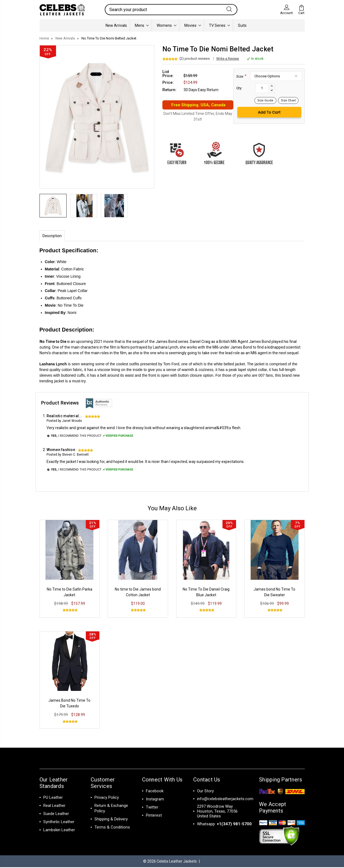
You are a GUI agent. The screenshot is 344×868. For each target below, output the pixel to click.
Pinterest (154, 816)
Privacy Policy (107, 798)
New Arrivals (116, 25)
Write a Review (228, 59)
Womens (167, 25)
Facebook (155, 792)
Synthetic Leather (59, 823)
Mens (142, 25)
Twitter (152, 808)
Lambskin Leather (59, 831)
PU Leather (53, 798)
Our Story (205, 792)
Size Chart (288, 100)
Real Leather (54, 806)
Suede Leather (56, 814)
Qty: (239, 88)
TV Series (219, 25)
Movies (193, 25)
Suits (242, 25)
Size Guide (265, 100)
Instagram (155, 800)
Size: (241, 76)
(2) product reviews (195, 59)
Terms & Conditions (112, 828)
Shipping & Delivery (111, 820)
